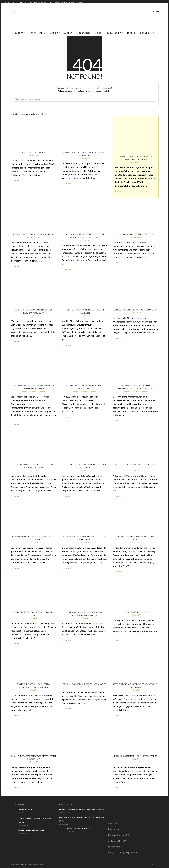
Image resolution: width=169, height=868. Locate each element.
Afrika (54, 33)
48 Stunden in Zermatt (33, 152)
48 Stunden (145, 33)
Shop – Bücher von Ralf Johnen (62, 2)
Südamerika (114, 33)
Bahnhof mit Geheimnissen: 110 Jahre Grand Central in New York (82, 810)
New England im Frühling (136, 612)
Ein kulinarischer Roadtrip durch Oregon (136, 310)
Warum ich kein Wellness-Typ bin (79, 829)
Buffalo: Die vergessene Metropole (136, 234)
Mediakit (29, 2)
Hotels (131, 33)
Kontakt (20, 2)
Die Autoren (10, 2)
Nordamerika (37, 33)
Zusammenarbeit (41, 2)
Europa (19, 33)
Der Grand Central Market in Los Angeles (84, 684)
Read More (120, 191)
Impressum (80, 2)
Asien (98, 33)
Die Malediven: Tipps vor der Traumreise (33, 234)
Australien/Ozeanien (77, 33)
